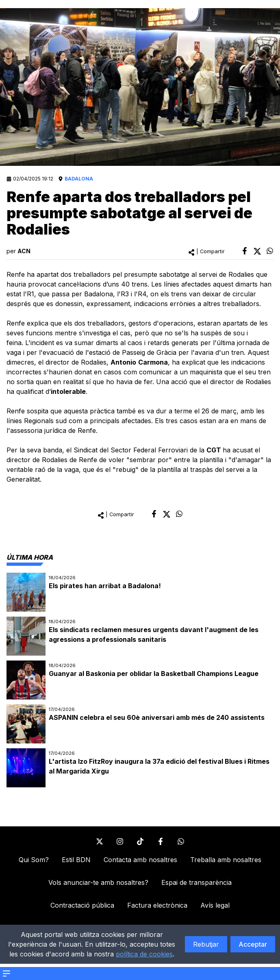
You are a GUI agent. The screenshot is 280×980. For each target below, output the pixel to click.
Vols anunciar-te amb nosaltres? (98, 882)
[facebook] (245, 251)
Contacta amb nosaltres (140, 860)
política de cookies (144, 954)
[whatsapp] (270, 251)
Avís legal (215, 905)
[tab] (30, 557)
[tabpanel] (140, 680)
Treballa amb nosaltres (226, 860)
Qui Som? (34, 860)
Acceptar (253, 944)
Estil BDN (76, 860)
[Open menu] (7, 973)
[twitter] (257, 251)
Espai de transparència (196, 882)
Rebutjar (206, 944)
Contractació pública (82, 905)
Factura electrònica (157, 905)
